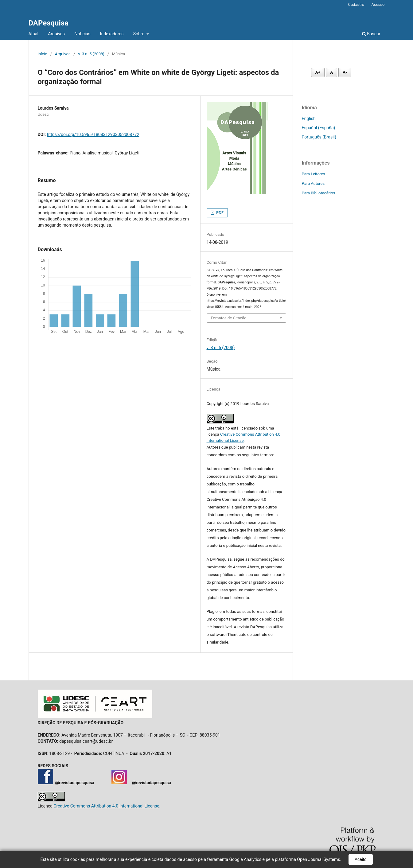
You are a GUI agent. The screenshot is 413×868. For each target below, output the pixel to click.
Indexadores (112, 34)
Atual (33, 34)
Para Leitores (314, 174)
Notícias (83, 34)
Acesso (378, 4)
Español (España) (319, 128)
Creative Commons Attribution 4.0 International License (106, 806)
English (309, 119)
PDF (219, 213)
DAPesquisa (49, 23)
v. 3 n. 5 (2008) (91, 54)
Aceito (361, 859)
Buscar (371, 34)
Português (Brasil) (319, 137)
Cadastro (356, 4)
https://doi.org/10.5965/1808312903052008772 (93, 134)
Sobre (139, 34)
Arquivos (56, 34)
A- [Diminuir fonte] (345, 72)
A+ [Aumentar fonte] (318, 72)
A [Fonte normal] (331, 72)
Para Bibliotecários (319, 193)
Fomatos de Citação (229, 318)
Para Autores (313, 183)
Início (43, 54)
